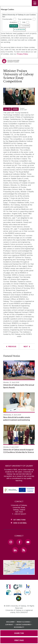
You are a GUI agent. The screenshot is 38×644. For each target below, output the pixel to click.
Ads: (24, 22)
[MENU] (35, 3)
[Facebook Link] (19, 542)
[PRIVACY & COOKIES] (24, 622)
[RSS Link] (24, 550)
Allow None (26, 26)
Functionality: (8, 19)
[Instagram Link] (11, 542)
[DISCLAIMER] (11, 622)
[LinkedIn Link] (15, 550)
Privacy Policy (22, 54)
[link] (8, 587)
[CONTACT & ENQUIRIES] (24, 625)
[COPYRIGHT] (10, 625)
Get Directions (19, 520)
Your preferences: (25, 19)
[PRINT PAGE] (19, 640)
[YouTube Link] (28, 542)
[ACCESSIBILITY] (19, 627)
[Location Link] (19, 573)
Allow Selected (20, 30)
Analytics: (13, 22)
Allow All (15, 26)
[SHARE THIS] (19, 633)
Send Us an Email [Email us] (20, 523)
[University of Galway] (11, 62)
